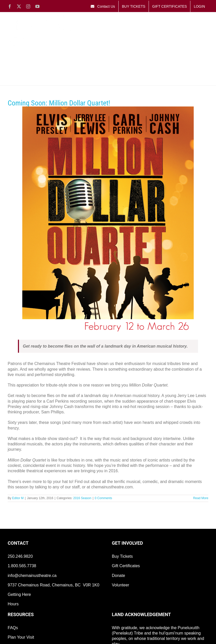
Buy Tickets (122, 556)
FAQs (13, 628)
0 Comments (104, 498)
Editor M (18, 498)
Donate (119, 576)
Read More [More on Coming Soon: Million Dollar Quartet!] (201, 498)
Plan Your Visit (21, 637)
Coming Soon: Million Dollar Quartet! (59, 103)
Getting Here (19, 594)
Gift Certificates (126, 566)
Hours (13, 604)
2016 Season (82, 498)
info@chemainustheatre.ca (32, 576)
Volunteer (121, 585)
